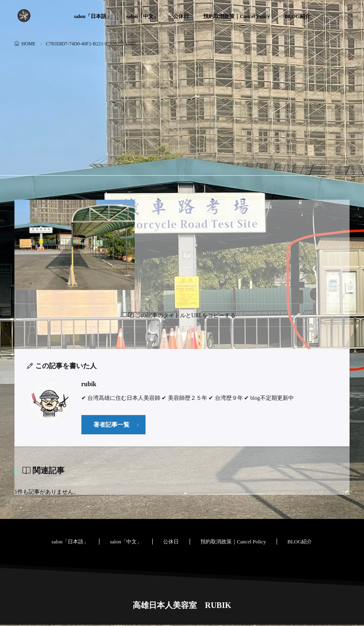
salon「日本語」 (93, 16)
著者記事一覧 (111, 425)
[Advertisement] (182, 109)
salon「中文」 (143, 16)
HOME (28, 44)
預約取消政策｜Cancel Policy (237, 16)
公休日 (181, 16)
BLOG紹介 (297, 16)
